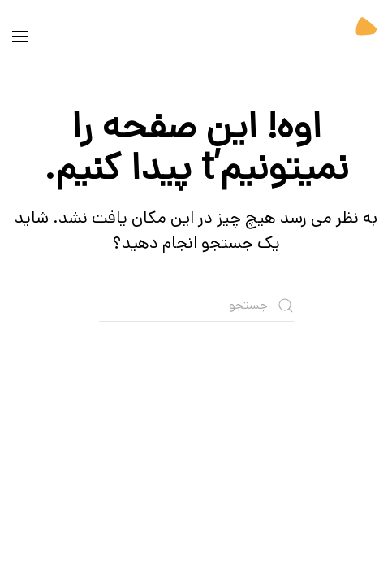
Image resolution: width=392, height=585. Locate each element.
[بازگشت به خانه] (339, 37)
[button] (20, 37)
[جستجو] (196, 305)
